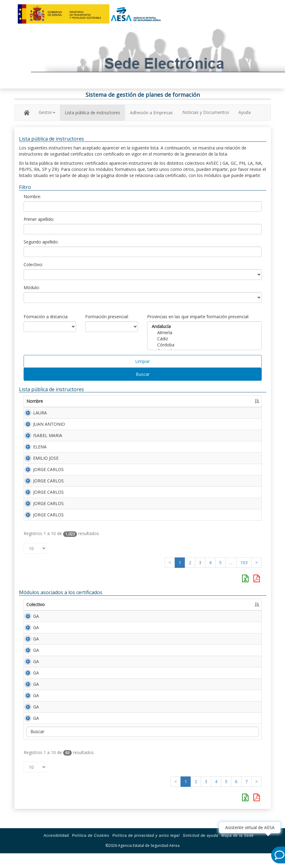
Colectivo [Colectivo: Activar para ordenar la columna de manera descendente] (36, 604)
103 (244, 562)
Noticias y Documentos (206, 112)
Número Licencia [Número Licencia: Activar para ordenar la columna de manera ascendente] (202, 401)
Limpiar (142, 361)
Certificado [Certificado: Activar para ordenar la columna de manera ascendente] (241, 401)
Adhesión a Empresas (151, 113)
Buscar (143, 374)
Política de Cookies (91, 848)
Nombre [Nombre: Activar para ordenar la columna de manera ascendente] (35, 401)
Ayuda (245, 112)
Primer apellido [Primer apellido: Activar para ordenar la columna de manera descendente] (90, 401)
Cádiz (204, 339)
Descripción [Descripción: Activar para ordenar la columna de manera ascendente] (98, 604)
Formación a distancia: (46, 317)
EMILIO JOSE (46, 458)
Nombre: (32, 196)
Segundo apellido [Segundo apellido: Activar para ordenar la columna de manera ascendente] (153, 401)
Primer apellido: (39, 219)
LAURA (40, 413)
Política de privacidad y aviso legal (146, 848)
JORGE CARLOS (48, 469)
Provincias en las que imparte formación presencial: (198, 317)
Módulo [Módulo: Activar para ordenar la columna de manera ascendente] (66, 604)
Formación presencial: (107, 317)
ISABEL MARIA (48, 435)
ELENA (40, 447)
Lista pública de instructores (92, 113)
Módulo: (32, 287)
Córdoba (204, 345)
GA (29, 616)
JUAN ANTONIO (49, 424)
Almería (204, 333)
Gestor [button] (47, 112)
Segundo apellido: (41, 242)
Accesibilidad (56, 848)
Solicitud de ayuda (200, 848)
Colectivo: (33, 264)
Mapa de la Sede (237, 848)
